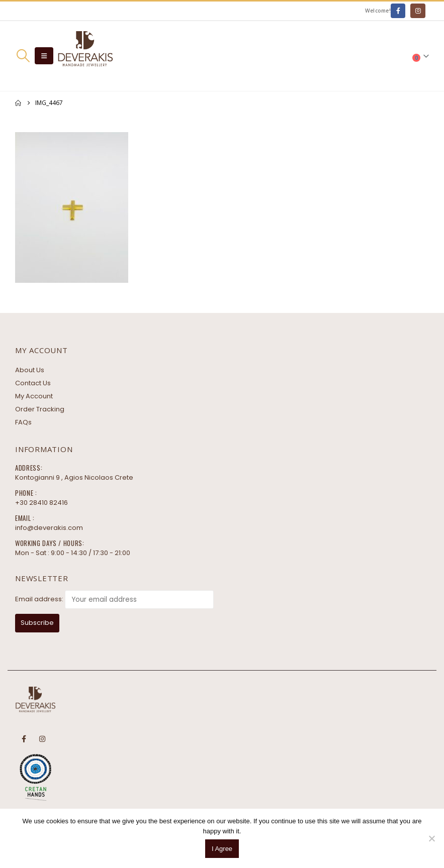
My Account (34, 396)
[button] (23, 56)
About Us (30, 370)
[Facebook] (398, 11)
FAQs (23, 422)
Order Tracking (40, 409)
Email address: (39, 599)
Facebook (24, 739)
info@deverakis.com (49, 528)
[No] (431, 838)
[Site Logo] (85, 56)
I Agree (222, 849)
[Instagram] (418, 11)
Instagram (42, 739)
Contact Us (33, 383)
